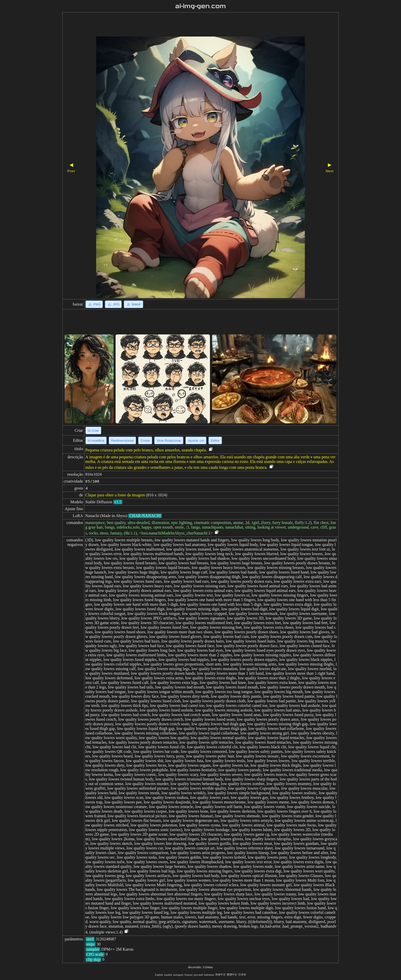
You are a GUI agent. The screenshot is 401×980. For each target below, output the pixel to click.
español (168, 975)
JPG (113, 304)
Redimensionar (122, 441)
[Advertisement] (192, 25)
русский (198, 975)
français (189, 975)
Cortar (145, 441)
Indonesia (209, 975)
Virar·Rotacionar (169, 441)
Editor (215, 441)
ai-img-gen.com (201, 6)
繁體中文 (232, 975)
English (159, 975)
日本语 (242, 975)
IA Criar (93, 431)
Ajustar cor (196, 441)
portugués (178, 975)
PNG (94, 304)
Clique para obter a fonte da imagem (115, 495)
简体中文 (220, 975)
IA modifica (96, 441)
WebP (133, 304)
